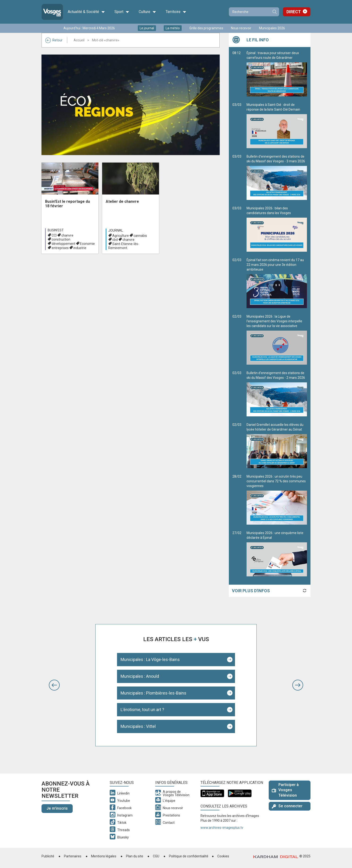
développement (63, 244)
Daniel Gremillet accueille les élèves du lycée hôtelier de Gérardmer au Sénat (277, 445)
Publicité (48, 856)
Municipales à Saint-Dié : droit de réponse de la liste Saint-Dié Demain (277, 125)
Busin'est (56, 230)
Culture (147, 12)
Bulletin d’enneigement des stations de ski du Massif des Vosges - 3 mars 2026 (277, 177)
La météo (173, 28)
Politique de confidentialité (189, 856)
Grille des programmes (206, 28)
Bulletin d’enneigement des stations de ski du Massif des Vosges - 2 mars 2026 (277, 394)
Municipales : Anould (140, 676)
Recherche (274, 12)
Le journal (147, 28)
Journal (116, 230)
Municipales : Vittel (138, 726)
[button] (54, 685)
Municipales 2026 (272, 28)
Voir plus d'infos (251, 591)
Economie (87, 244)
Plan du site (135, 856)
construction (61, 239)
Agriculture (121, 236)
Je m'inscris (57, 808)
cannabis (140, 236)
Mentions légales (104, 856)
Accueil (79, 40)
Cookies (223, 856)
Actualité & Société (86, 12)
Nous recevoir (241, 28)
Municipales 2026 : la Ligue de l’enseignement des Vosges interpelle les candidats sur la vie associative (277, 340)
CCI (54, 235)
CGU (156, 856)
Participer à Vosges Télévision (285, 790)
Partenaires (73, 856)
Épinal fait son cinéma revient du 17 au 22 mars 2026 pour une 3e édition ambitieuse (277, 283)
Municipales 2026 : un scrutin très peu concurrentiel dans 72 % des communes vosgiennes (277, 500)
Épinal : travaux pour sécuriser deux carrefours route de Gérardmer (277, 74)
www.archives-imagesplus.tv (222, 828)
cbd (115, 240)
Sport (122, 12)
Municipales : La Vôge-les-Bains (150, 659)
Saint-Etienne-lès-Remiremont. (124, 246)
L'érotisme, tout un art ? (142, 710)
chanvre (67, 235)
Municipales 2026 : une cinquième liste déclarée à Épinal (277, 554)
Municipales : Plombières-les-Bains (153, 693)
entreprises (60, 248)
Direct (294, 12)
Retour (54, 40)
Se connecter (287, 806)
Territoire (176, 12)
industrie (80, 248)
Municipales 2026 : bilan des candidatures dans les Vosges (277, 229)
